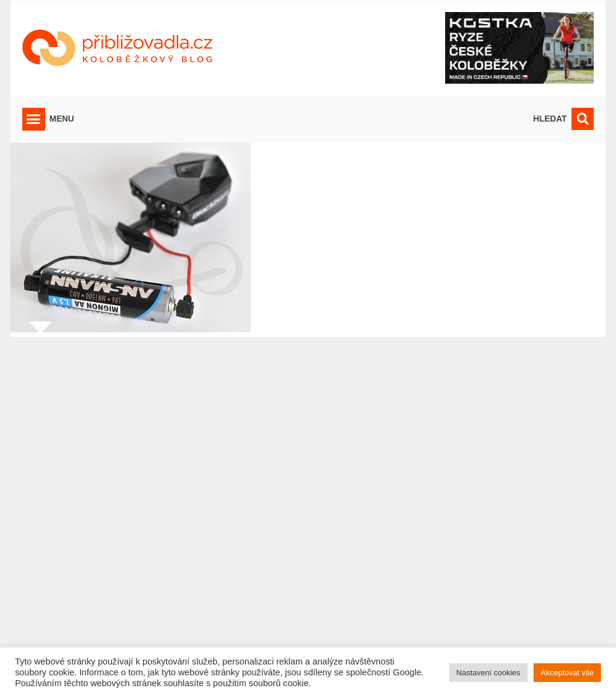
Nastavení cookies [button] (488, 673)
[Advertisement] (308, 510)
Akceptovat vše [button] (567, 673)
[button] (34, 119)
